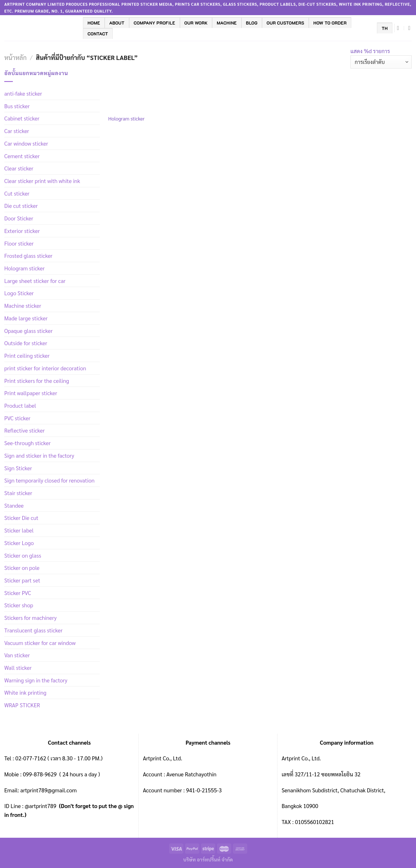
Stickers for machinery (31, 617)
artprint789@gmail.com (48, 790)
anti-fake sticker (23, 93)
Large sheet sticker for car (35, 281)
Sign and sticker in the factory (39, 455)
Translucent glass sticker (33, 630)
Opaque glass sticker (29, 330)
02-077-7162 (31, 758)
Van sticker (17, 655)
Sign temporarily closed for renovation (49, 480)
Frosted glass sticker (28, 255)
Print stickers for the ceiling (37, 380)
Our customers (285, 23)
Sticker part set (22, 580)
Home (94, 23)
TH (384, 28)
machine (227, 23)
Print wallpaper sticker (31, 393)
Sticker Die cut (21, 518)
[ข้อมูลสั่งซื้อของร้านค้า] (381, 62)
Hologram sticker (25, 268)
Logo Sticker (19, 293)
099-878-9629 (40, 774)
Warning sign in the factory (36, 680)
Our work (196, 23)
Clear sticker (19, 168)
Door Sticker (19, 218)
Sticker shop (19, 605)
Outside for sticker (26, 343)
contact (98, 34)
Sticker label (19, 530)
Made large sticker (26, 318)
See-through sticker (28, 443)
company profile (155, 23)
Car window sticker (26, 143)
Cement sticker (22, 156)
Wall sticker (18, 667)
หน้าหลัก (15, 57)
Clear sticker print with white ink (42, 181)
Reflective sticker (25, 430)
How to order (330, 23)
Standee (14, 505)
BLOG (252, 23)
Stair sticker (18, 493)
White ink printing (25, 692)
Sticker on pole (22, 567)
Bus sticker (17, 106)
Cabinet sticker (22, 118)
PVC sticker (17, 418)
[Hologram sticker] (136, 90)
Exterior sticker (22, 231)
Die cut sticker (21, 205)
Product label (20, 405)
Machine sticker (23, 305)
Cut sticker (17, 193)
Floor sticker (19, 243)
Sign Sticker (18, 468)
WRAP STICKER (22, 705)
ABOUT (117, 23)
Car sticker (17, 131)
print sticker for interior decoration (45, 368)
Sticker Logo (19, 543)
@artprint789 (40, 806)
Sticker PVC (18, 593)
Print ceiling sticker (27, 355)
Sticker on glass (23, 555)
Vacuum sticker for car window (40, 643)
